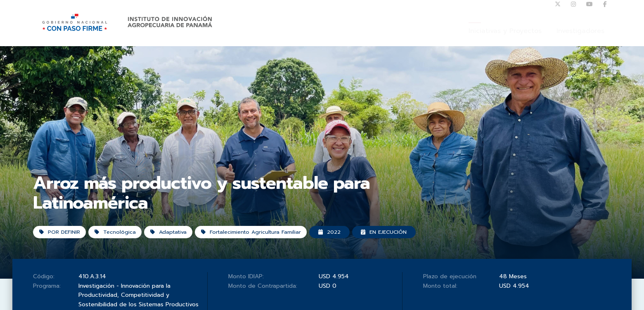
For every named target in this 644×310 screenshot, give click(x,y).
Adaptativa (178, 247)
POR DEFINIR (62, 247)
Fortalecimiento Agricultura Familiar (266, 247)
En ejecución (410, 247)
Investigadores (580, 39)
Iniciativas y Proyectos (505, 39)
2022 (351, 247)
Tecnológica (121, 247)
